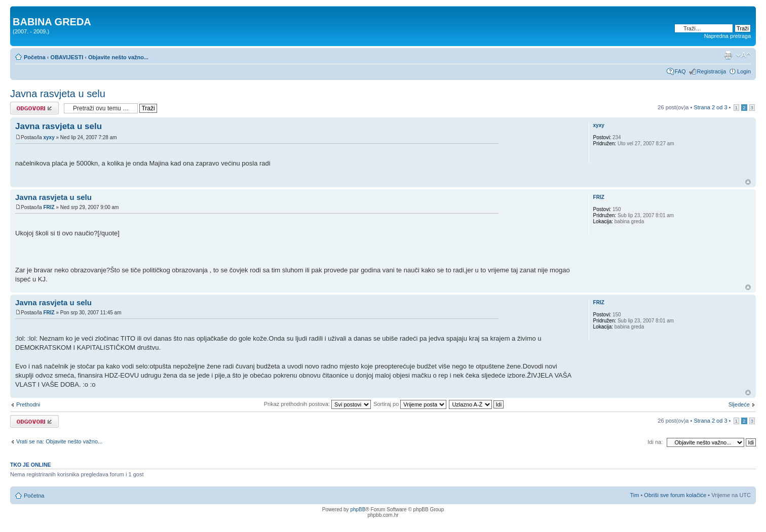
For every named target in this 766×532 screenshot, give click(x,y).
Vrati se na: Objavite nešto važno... (59, 441)
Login (744, 71)
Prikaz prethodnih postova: (317, 404)
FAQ (680, 71)
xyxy (49, 137)
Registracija (712, 71)
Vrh (748, 182)
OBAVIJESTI (67, 57)
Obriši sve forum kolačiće (675, 495)
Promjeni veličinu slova (743, 55)
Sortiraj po (410, 404)
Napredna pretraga (727, 36)
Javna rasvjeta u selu (58, 94)
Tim (634, 495)
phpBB (358, 509)
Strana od (710, 107)
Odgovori (34, 108)
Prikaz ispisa (728, 55)
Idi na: (655, 442)
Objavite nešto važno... (118, 57)
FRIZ (49, 207)
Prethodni (28, 404)
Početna (35, 57)
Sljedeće (739, 404)
